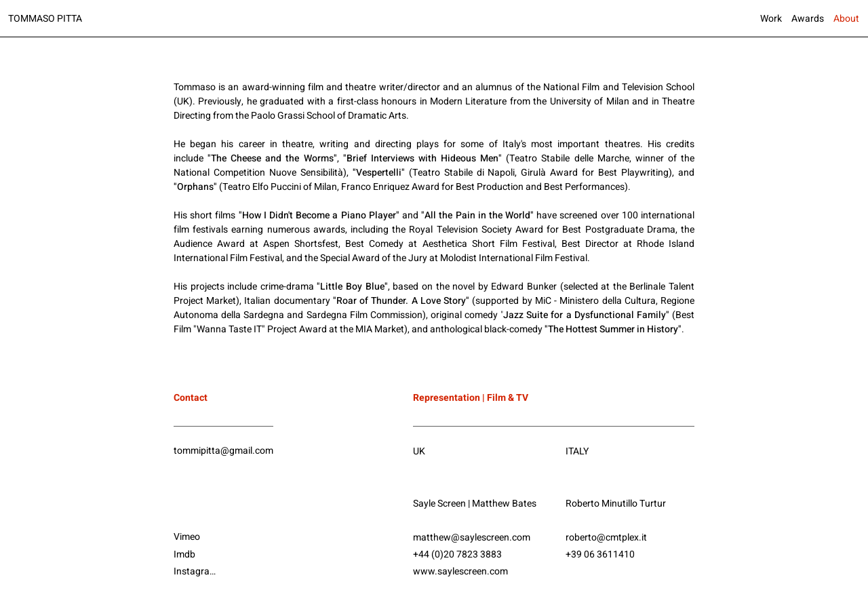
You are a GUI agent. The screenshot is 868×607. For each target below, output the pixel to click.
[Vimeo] (189, 537)
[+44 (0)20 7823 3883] (459, 554)
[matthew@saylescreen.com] (474, 537)
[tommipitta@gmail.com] (235, 451)
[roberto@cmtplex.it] (609, 537)
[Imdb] (186, 554)
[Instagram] (197, 571)
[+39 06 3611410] (603, 554)
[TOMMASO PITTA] (49, 18)
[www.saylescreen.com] (463, 571)
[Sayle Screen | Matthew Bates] (477, 503)
